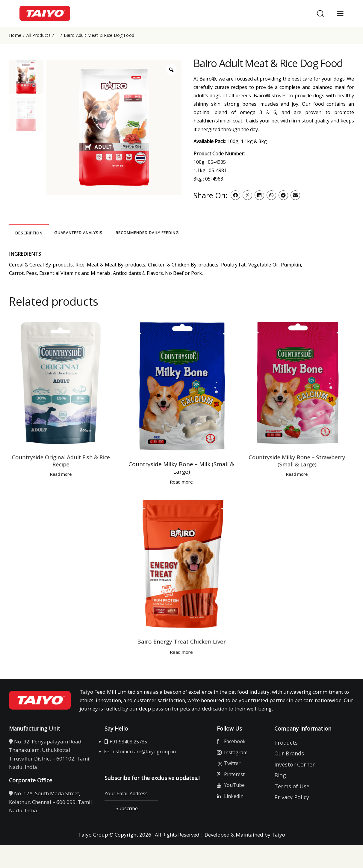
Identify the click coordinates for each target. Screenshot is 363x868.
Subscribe (134, 815)
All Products (38, 35)
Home (15, 35)
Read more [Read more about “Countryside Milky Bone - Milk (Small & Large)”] (158, 413)
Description (48, 233)
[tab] (48, 232)
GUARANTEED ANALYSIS (126, 232)
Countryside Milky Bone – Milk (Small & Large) (158, 404)
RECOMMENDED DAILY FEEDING (205, 232)
